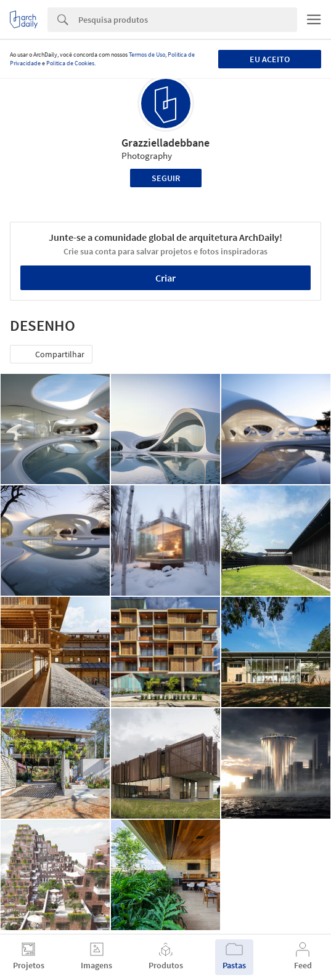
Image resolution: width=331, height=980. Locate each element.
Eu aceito (270, 59)
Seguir (166, 178)
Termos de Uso (147, 55)
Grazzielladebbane (165, 143)
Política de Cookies (70, 63)
